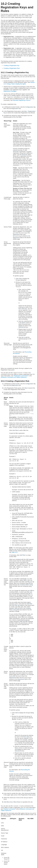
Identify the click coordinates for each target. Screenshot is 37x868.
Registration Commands (21, 376)
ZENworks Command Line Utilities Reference (14, 377)
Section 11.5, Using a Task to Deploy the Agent (19, 83)
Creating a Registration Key (11, 65)
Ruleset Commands (9, 809)
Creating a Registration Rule (12, 68)
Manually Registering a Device (22, 100)
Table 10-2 (15, 552)
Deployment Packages (10, 91)
